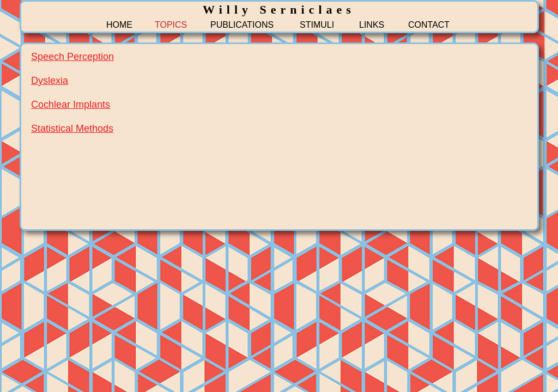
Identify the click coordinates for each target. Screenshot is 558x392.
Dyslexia (50, 81)
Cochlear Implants (71, 105)
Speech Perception (72, 57)
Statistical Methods (72, 128)
